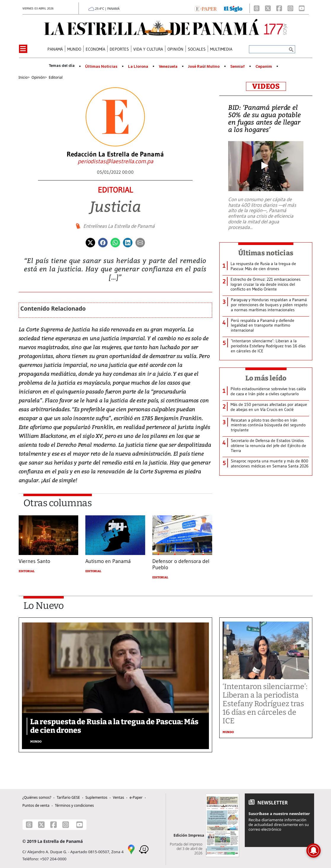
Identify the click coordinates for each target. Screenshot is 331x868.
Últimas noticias (266, 253)
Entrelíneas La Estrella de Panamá (119, 226)
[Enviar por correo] (140, 242)
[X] (268, 8)
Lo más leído (266, 378)
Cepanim (264, 67)
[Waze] (144, 849)
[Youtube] (302, 8)
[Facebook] (279, 8)
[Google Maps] (131, 849)
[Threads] (257, 8)
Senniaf (238, 67)
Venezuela (168, 67)
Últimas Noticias (101, 67)
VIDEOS (266, 86)
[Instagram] (290, 8)
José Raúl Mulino (204, 67)
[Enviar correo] (115, 161)
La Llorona (138, 67)
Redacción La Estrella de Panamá (115, 154)
